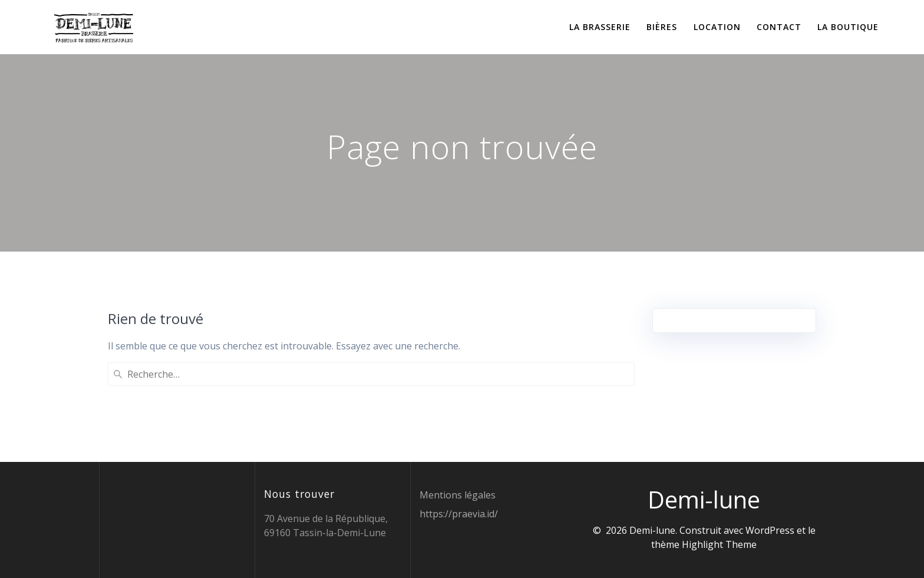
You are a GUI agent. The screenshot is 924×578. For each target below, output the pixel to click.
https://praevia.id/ (459, 514)
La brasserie (600, 27)
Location (717, 27)
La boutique (848, 27)
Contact (779, 27)
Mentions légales (458, 495)
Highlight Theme (719, 544)
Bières (662, 27)
